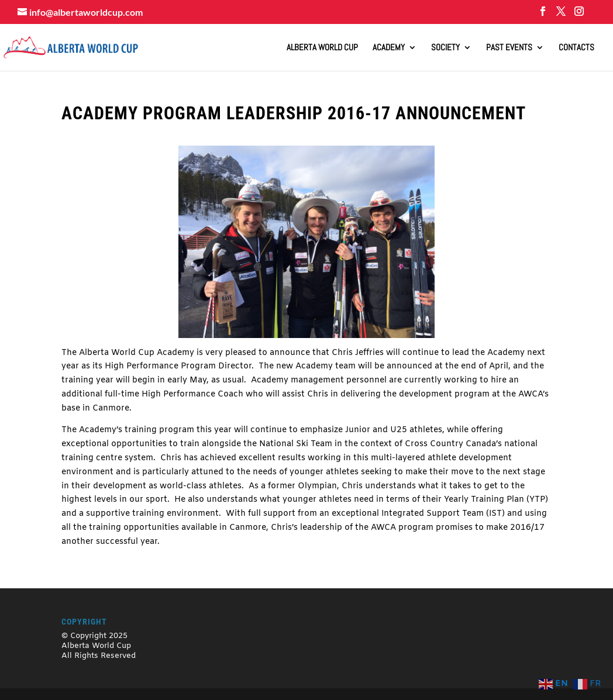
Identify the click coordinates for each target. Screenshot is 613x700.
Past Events (509, 48)
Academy (389, 48)
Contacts (576, 48)
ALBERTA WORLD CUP (322, 48)
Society (445, 48)
